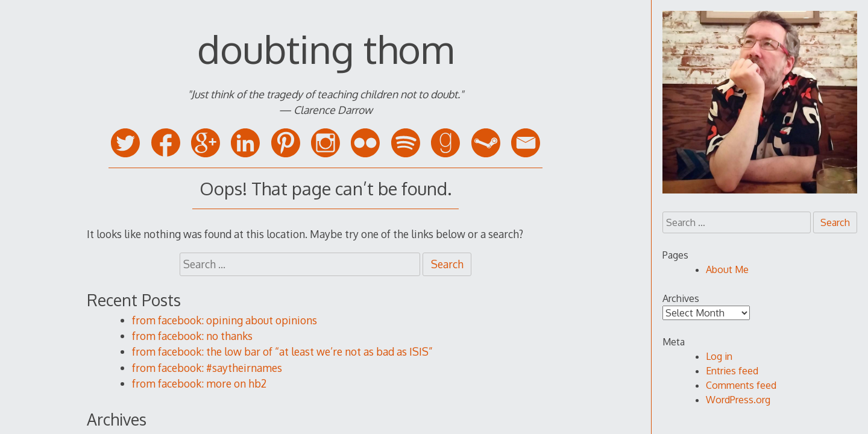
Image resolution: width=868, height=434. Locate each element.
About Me (727, 269)
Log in (719, 356)
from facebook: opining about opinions (225, 320)
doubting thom (325, 49)
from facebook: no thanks (192, 336)
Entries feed (732, 371)
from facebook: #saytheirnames (207, 368)
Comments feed (741, 385)
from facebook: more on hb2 (199, 383)
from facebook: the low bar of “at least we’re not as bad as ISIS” (282, 351)
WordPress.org (738, 400)
